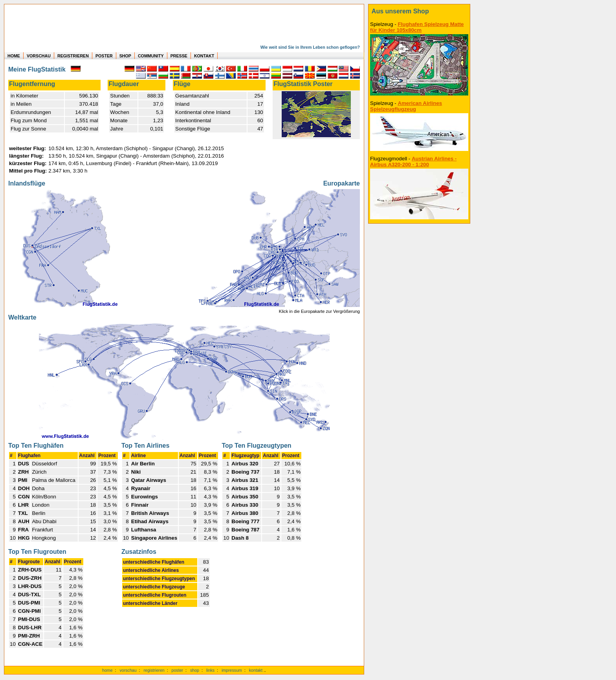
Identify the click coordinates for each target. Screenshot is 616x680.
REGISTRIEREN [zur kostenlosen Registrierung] (73, 56)
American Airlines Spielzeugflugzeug (406, 106)
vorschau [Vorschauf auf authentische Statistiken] (128, 670)
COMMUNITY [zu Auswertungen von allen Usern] (151, 56)
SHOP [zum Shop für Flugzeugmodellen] (125, 56)
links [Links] (210, 670)
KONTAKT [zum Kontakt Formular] (204, 56)
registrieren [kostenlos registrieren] (154, 670)
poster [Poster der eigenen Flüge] (178, 670)
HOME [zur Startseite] (14, 56)
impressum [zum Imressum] (232, 670)
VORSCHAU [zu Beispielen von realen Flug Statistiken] (39, 56)
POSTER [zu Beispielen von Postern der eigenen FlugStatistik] (104, 56)
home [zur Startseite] (107, 670)
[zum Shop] (419, 11)
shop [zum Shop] (195, 670)
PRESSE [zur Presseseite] (179, 56)
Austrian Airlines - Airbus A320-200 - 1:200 (413, 162)
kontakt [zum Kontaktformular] (256, 670)
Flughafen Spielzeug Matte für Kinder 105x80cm (417, 27)
